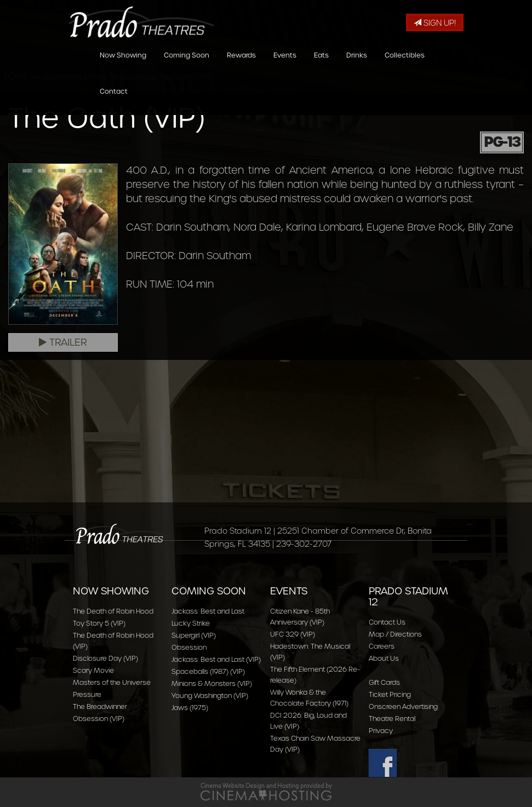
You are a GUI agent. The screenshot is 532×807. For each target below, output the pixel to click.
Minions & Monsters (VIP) (212, 683)
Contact (114, 104)
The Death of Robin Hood (113, 611)
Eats (321, 68)
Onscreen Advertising (403, 706)
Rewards (241, 68)
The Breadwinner (100, 706)
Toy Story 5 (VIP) (99, 623)
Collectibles (405, 68)
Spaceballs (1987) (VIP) (208, 671)
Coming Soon (187, 68)
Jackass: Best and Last (208, 611)
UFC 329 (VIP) (293, 634)
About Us (384, 658)
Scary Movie (93, 670)
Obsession (189, 647)
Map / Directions (395, 634)
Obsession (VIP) (99, 719)
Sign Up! (435, 23)
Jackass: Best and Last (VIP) (216, 659)
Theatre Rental (392, 719)
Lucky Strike (191, 623)
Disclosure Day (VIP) (105, 658)
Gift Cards (384, 682)
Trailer (63, 342)
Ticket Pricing (390, 694)
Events (285, 68)
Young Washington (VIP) (210, 696)
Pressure (87, 694)
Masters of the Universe (112, 682)
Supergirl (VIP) (194, 635)
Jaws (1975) (190, 708)
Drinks (357, 68)
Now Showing (123, 68)
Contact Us (387, 622)
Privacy (381, 731)
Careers (382, 646)
